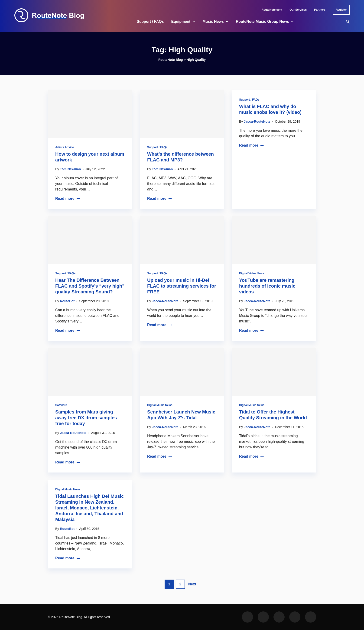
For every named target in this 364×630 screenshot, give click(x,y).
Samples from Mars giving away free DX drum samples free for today (86, 418)
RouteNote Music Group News (262, 21)
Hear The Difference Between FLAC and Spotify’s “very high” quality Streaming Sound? (90, 286)
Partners (320, 10)
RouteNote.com (272, 10)
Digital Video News (252, 273)
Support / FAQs (150, 21)
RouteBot (67, 301)
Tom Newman (70, 169)
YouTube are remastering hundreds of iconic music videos (267, 286)
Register (341, 10)
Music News (213, 21)
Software (61, 405)
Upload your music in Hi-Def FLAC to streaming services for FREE (182, 286)
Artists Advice (65, 147)
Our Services (298, 10)
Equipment (181, 21)
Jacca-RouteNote (257, 121)
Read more (68, 199)
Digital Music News (160, 405)
